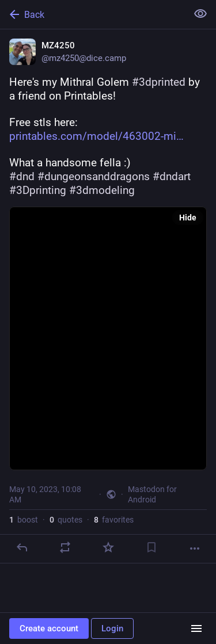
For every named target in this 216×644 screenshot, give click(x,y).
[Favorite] (108, 547)
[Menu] (196, 628)
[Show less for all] (200, 14)
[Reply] (22, 547)
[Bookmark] (151, 547)
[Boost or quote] (65, 547)
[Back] (92, 14)
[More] (195, 548)
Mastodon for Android (152, 494)
